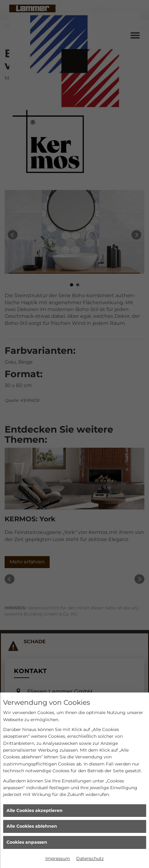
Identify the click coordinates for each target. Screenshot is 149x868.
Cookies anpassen (27, 842)
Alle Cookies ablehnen (32, 826)
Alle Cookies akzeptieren (35, 810)
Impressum (58, 858)
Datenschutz (90, 858)
